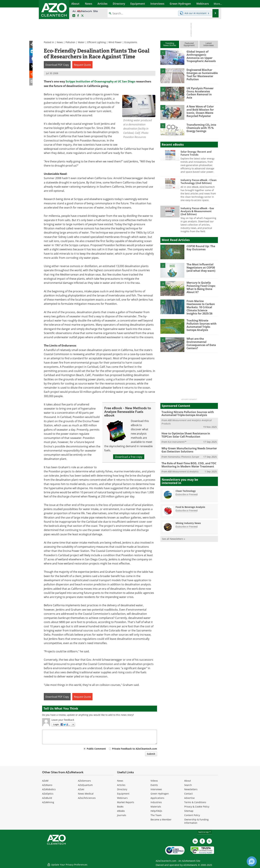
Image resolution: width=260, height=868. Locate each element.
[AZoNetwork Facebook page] (78, 16)
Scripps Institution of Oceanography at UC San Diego (100, 81)
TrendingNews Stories (170, 44)
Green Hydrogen (160, 794)
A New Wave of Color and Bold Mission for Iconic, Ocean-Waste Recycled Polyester (200, 111)
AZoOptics (48, 794)
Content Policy (192, 815)
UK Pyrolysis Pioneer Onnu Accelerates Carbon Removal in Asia (201, 91)
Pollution (70, 42)
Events (154, 785)
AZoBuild (47, 798)
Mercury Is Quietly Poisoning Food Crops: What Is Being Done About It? (200, 287)
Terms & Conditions (195, 802)
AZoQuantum (85, 785)
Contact (188, 794)
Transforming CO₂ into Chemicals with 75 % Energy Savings (200, 128)
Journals (122, 815)
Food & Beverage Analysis (190, 504)
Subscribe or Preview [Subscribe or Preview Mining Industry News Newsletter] (187, 524)
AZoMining (48, 802)
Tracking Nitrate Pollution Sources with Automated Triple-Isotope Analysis (201, 324)
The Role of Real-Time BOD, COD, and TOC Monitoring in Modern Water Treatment (188, 463)
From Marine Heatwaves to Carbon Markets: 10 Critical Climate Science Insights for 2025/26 (202, 306)
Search (188, 785)
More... (214, 4)
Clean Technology (186, 488)
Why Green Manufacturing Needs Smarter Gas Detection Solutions (188, 448)
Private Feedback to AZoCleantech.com (135, 749)
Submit (151, 754)
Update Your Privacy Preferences (67, 864)
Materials (156, 807)
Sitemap (189, 811)
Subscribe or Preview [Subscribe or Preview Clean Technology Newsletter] (187, 492)
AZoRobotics (49, 789)
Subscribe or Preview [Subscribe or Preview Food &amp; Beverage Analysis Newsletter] (187, 508)
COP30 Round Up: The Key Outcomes (200, 248)
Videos (154, 781)
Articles (121, 785)
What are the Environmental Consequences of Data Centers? (200, 342)
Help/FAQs (156, 811)
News (60, 42)
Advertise (189, 798)
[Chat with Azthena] (252, 861)
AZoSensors (84, 781)
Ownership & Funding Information (196, 821)
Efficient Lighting (97, 42)
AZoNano (47, 785)
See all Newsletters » (174, 536)
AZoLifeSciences (87, 798)
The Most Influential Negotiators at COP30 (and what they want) (200, 267)
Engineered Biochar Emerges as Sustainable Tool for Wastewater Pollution (201, 74)
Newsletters (191, 789)
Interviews (156, 789)
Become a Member (161, 819)
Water (81, 42)
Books (120, 807)
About (188, 781)
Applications (157, 798)
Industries (156, 802)
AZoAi (81, 789)
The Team (156, 815)
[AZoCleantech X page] (209, 841)
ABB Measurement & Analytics (183, 469)
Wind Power (115, 42)
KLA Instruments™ (177, 440)
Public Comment (96, 749)
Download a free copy (129, 457)
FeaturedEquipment (189, 44)
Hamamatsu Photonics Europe (183, 455)
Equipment (123, 794)
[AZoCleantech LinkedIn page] (74, 16)
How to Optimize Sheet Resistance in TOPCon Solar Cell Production (185, 433)
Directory (122, 789)
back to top (205, 832)
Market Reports (126, 802)
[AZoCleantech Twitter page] (82, 16)
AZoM (45, 781)
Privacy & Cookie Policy (197, 807)
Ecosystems (131, 42)
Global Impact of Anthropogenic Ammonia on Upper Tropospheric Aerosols (202, 56)
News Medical (86, 794)
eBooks (121, 811)
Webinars (122, 798)
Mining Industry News (188, 521)
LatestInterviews (209, 44)
